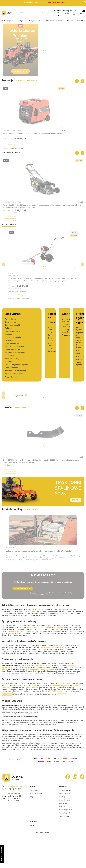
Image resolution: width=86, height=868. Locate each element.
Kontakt (33, 826)
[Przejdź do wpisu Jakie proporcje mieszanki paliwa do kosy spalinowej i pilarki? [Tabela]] (43, 530)
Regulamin (33, 593)
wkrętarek (40, 665)
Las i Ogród (13, 314)
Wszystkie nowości (22, 407)
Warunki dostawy (64, 816)
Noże (78, 350)
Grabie (79, 359)
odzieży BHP (65, 683)
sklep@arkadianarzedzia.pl (63, 10)
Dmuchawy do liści (12, 349)
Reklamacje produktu (65, 810)
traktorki (48, 627)
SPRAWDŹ (76, 500)
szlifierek (48, 665)
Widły (78, 353)
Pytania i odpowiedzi (37, 793)
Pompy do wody (11, 377)
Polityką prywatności (47, 595)
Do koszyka (10, 145)
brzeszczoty (51, 669)
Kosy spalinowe (13, 276)
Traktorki (8, 328)
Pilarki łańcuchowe (12, 331)
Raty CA (33, 797)
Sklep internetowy (41, 832)
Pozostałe (9, 340)
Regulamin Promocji (65, 800)
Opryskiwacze (10, 356)
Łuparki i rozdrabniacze (14, 337)
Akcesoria (66, 335)
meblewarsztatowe (9, 693)
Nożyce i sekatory (12, 343)
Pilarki (43, 647)
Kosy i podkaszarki (12, 325)
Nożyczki (80, 356)
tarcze (42, 669)
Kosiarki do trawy (12, 322)
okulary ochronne (31, 687)
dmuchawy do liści (17, 631)
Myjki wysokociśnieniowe (15, 352)
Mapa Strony (63, 803)
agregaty (61, 647)
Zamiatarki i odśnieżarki (14, 346)
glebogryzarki (39, 627)
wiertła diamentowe (32, 669)
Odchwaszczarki (11, 368)
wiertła (4, 669)
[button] (46, 13)
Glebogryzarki (10, 334)
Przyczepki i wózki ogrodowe (17, 371)
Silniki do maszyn (53, 318)
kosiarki (30, 627)
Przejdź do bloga (32, 509)
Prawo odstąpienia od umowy (68, 813)
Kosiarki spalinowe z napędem (12, 202)
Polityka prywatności (65, 790)
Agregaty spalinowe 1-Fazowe (13, 130)
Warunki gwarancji (65, 793)
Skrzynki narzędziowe (57, 691)
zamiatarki (59, 627)
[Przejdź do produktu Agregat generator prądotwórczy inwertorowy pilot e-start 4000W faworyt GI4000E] (34, 107)
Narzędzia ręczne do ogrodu (16, 365)
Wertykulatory (10, 319)
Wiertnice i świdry (12, 359)
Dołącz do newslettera (23, 589)
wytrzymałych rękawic (61, 685)
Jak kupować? (35, 790)
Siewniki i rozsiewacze (14, 374)
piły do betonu (52, 647)
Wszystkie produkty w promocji (26, 80)
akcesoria (8, 362)
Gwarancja (62, 797)
